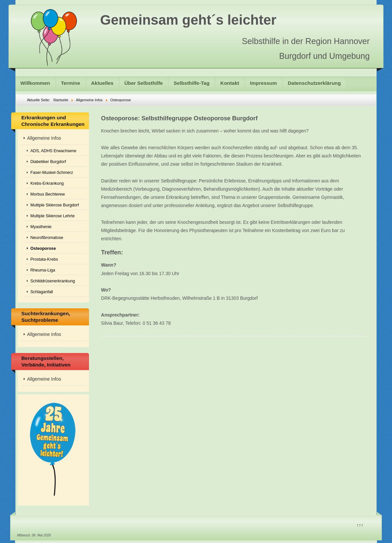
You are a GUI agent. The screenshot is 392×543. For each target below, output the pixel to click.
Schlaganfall (42, 292)
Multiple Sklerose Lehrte (52, 216)
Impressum (263, 83)
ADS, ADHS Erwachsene (53, 151)
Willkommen (35, 83)
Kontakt (230, 83)
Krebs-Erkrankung (47, 183)
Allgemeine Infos (44, 138)
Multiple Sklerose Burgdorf (54, 205)
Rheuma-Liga (43, 270)
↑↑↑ (360, 524)
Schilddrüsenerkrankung (53, 281)
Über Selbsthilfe (144, 83)
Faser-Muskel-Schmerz (52, 173)
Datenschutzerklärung (314, 83)
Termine (71, 83)
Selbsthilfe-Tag (192, 83)
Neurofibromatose (47, 238)
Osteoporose (43, 248)
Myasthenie (41, 227)
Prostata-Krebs (44, 259)
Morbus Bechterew (47, 194)
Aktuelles (102, 83)
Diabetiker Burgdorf (48, 162)
